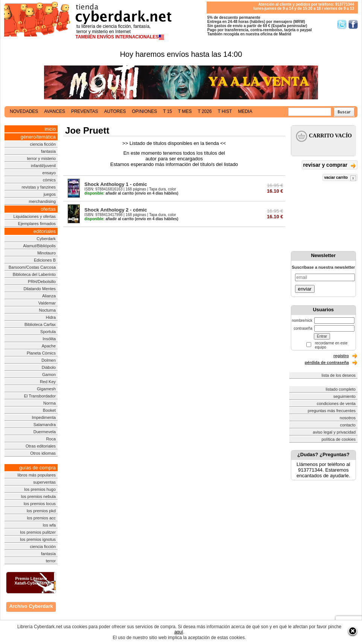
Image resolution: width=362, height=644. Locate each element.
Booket (49, 410)
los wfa (49, 525)
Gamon (49, 375)
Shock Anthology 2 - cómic (116, 210)
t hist (225, 111)
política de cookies (339, 439)
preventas (85, 111)
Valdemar (47, 303)
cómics (49, 180)
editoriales (45, 231)
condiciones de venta (336, 403)
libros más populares (37, 475)
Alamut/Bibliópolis (39, 246)
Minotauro (46, 253)
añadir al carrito (109, 193)
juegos (50, 194)
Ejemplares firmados (37, 224)
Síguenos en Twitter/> (342, 24)
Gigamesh (46, 389)
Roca (51, 439)
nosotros (348, 418)
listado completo (341, 389)
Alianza (49, 296)
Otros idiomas (43, 453)
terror (51, 561)
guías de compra (37, 468)
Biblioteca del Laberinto (34, 274)
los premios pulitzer (38, 532)
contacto (348, 425)
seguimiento (345, 396)
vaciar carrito (340, 178)
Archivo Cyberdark (31, 606)
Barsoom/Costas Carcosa (32, 267)
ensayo (49, 173)
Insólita (49, 339)
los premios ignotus (38, 539)
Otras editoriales (41, 446)
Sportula (48, 332)
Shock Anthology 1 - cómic (116, 184)
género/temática (38, 137)
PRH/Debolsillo (42, 282)
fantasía (48, 151)
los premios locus (40, 504)
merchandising (43, 201)
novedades (24, 111)
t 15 (167, 111)
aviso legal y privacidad (334, 432)
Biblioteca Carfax (40, 324)
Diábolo (49, 367)
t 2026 (205, 111)
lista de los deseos (339, 375)
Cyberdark (46, 239)
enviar (305, 289)
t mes (185, 111)
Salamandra (45, 425)
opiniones (145, 111)
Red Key (48, 382)
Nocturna (47, 310)
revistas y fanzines (39, 187)
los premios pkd (41, 511)
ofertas (48, 209)
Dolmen (49, 360)
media (245, 111)
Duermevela (45, 432)
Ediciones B (45, 260)
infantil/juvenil (43, 166)
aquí (179, 632)
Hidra (51, 317)
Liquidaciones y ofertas (35, 216)
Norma (49, 403)
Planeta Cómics (41, 353)
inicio (50, 129)
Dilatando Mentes (40, 289)
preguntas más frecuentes (332, 411)
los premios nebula (38, 496)
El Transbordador (40, 396)
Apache (49, 346)
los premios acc (41, 518)
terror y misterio (41, 158)
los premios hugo (40, 489)
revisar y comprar (330, 165)
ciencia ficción (43, 144)
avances (55, 111)
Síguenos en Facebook (353, 24)
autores (115, 111)
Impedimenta (44, 417)
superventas (44, 482)
